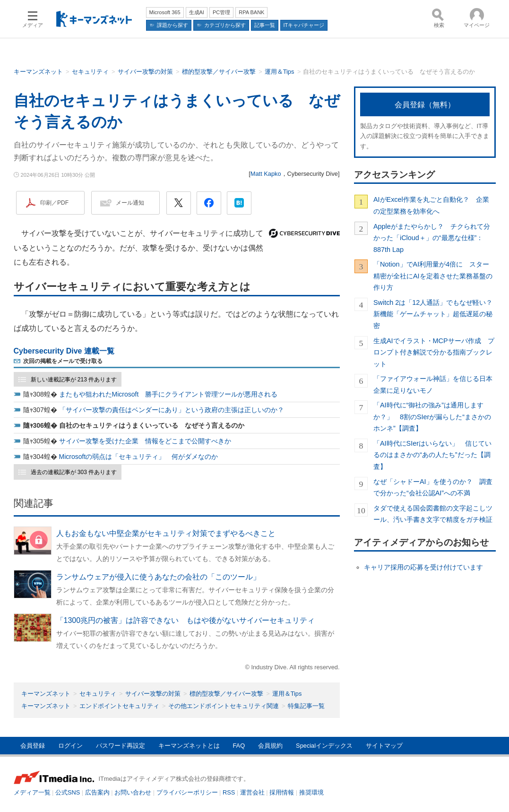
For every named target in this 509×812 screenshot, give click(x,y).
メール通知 (130, 203)
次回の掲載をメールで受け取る (63, 361)
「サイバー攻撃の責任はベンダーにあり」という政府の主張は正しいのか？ (172, 410)
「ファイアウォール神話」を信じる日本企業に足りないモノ (433, 384)
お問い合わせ (133, 792)
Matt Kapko (266, 174)
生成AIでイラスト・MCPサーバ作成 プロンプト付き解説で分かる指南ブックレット (434, 352)
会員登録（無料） (425, 105)
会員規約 (270, 746)
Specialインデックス (324, 746)
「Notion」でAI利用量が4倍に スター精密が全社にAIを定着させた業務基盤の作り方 (433, 276)
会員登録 (33, 746)
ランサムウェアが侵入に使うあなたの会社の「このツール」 (158, 577)
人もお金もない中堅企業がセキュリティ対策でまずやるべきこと (166, 533)
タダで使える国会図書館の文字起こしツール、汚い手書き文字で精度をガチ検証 (433, 514)
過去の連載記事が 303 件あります (74, 472)
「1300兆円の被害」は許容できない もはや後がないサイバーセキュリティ (186, 620)
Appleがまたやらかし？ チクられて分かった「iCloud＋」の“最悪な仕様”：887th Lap (432, 238)
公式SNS (68, 792)
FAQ (239, 746)
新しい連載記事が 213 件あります (74, 380)
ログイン (70, 746)
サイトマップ (384, 746)
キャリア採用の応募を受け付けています (423, 567)
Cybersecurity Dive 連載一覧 (64, 351)
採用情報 (282, 792)
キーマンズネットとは (189, 746)
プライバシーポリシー (187, 792)
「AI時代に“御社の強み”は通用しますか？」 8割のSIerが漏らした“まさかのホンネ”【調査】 (432, 417)
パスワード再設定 (121, 746)
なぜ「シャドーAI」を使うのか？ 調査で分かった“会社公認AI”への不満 (433, 487)
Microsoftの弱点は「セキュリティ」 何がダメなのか (139, 457)
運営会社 (252, 792)
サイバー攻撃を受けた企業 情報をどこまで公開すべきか (145, 441)
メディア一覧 (32, 792)
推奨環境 (311, 792)
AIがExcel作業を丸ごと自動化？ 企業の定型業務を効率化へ (431, 205)
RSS (229, 792)
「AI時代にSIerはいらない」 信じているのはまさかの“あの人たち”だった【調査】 (432, 455)
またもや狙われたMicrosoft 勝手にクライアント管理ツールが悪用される (168, 394)
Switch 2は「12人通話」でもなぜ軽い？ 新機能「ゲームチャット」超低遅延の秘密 (435, 314)
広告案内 (97, 792)
